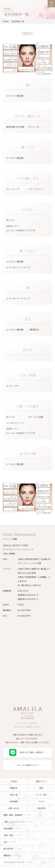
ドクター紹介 (41, 795)
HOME (14, 781)
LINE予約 (41, 808)
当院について (41, 781)
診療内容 (14, 788)
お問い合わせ (14, 808)
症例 (41, 788)
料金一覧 (14, 795)
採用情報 (14, 801)
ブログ (41, 801)
